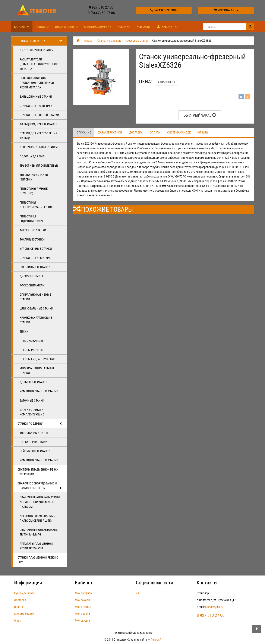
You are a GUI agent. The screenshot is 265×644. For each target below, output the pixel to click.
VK (138, 593)
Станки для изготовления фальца (38, 136)
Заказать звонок (164, 10)
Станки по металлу (40, 41)
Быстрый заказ (200, 115)
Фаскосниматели (32, 285)
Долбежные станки (34, 382)
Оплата (155, 132)
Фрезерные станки (33, 230)
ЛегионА (156, 640)
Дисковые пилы (31, 276)
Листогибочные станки (37, 50)
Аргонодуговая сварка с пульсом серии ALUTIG (37, 518)
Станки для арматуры (35, 258)
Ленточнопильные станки (39, 147)
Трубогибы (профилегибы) (39, 166)
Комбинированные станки (39, 391)
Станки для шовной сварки (39, 115)
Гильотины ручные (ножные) (34, 191)
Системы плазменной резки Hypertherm (38, 472)
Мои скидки (82, 621)
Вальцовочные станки (36, 97)
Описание (84, 132)
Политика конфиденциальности (132, 633)
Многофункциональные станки (37, 371)
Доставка (136, 132)
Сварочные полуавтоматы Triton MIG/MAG (39, 532)
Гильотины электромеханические (36, 205)
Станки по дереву (40, 424)
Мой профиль (83, 593)
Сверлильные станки (35, 267)
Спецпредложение (98, 27)
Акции (42, 27)
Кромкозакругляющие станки (36, 320)
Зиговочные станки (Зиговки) (34, 177)
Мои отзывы (83, 607)
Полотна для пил (32, 156)
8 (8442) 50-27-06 (101, 13)
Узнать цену (167, 82)
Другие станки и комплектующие (32, 412)
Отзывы (204, 132)
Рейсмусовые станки (35, 451)
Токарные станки (32, 239)
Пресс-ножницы (31, 341)
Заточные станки (32, 400)
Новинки (124, 27)
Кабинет (167, 27)
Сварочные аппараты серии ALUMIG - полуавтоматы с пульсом (40, 502)
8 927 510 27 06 (101, 7)
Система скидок (179, 132)
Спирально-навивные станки (35, 297)
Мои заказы (83, 600)
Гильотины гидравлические (32, 219)
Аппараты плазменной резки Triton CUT (36, 546)
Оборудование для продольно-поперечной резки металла (37, 83)
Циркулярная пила (34, 442)
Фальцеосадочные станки (39, 124)
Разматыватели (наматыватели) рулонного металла (39, 64)
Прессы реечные (31, 350)
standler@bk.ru (214, 607)
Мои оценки (82, 614)
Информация (66, 27)
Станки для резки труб (36, 106)
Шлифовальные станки (36, 308)
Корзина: (226, 10)
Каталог (22, 27)
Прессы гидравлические (37, 359)
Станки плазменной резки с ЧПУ (38, 560)
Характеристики (110, 132)
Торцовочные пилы (34, 433)
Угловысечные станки (36, 249)
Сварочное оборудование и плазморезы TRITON (40, 486)
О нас (17, 621)
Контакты (144, 27)
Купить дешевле (24, 593)
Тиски (24, 332)
